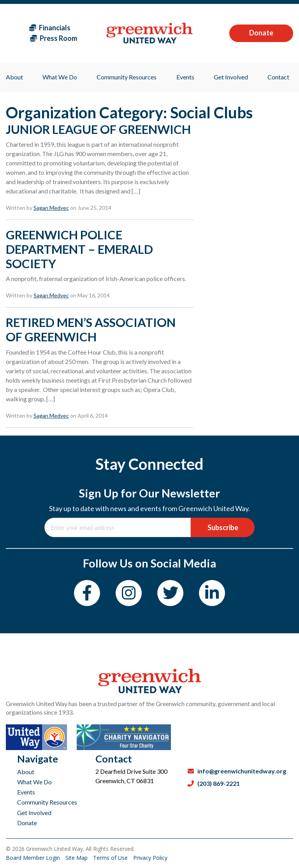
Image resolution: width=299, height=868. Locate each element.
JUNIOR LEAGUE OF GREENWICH (98, 129)
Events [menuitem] (185, 77)
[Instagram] (129, 593)
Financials (50, 28)
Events (26, 792)
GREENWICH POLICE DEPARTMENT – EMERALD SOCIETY (79, 249)
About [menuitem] (14, 77)
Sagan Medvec (51, 208)
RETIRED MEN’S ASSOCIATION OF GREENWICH (91, 329)
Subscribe (223, 527)
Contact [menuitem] (278, 77)
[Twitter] (170, 593)
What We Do (34, 782)
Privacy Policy (150, 858)
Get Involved (34, 813)
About (26, 772)
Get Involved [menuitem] (231, 77)
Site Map (77, 858)
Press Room (54, 38)
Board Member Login (34, 858)
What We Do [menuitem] (60, 77)
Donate (261, 33)
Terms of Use (111, 858)
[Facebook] (87, 593)
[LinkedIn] (212, 593)
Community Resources (47, 802)
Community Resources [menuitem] (127, 77)
